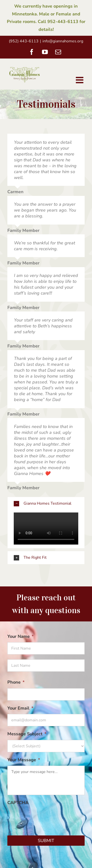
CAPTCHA (18, 803)
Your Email (20, 708)
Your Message (24, 760)
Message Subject (27, 734)
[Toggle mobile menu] (80, 80)
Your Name (20, 636)
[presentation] (45, 818)
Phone (16, 682)
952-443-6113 (63, 22)
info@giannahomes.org (63, 41)
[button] (46, 504)
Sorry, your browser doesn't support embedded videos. (46, 529)
